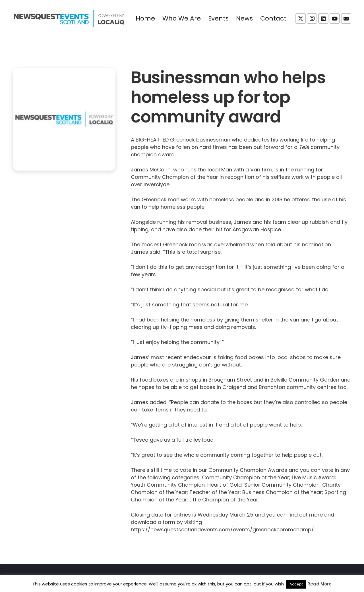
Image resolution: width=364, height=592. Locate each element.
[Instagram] (312, 19)
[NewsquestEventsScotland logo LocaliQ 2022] (69, 19)
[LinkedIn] (323, 19)
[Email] (346, 19)
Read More (319, 584)
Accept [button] (296, 584)
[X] (301, 19)
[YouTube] (335, 19)
